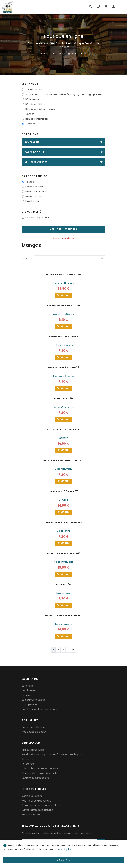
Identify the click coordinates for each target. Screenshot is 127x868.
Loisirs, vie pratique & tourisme (40, 768)
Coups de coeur (63, 152)
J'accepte (63, 860)
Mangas (30, 124)
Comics (30, 114)
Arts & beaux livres (33, 750)
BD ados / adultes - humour (41, 109)
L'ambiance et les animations (40, 709)
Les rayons (28, 695)
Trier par (27, 259)
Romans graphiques (37, 119)
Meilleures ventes (63, 162)
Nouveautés (63, 142)
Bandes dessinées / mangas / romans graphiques (52, 755)
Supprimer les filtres (63, 238)
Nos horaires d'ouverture (37, 801)
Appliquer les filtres (64, 229)
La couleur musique (34, 700)
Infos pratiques (34, 789)
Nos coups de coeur (34, 732)
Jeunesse (27, 759)
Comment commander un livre (41, 805)
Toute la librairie (34, 90)
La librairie (28, 686)
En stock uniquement (37, 217)
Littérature (28, 764)
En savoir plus (63, 849)
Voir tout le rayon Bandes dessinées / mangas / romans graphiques (64, 94)
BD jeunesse (32, 99)
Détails (63, 295)
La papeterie (29, 704)
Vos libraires (29, 691)
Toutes (30, 182)
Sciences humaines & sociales (40, 773)
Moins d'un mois (34, 187)
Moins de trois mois (36, 192)
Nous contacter (31, 815)
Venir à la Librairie (32, 796)
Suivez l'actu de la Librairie (37, 810)
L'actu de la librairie (33, 727)
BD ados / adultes (35, 104)
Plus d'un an (32, 201)
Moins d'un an (33, 196)
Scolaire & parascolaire (36, 778)
